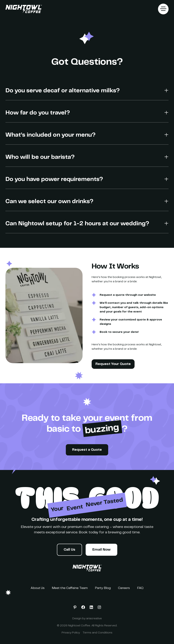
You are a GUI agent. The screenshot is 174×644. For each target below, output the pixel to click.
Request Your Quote (113, 364)
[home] (24, 9)
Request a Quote (87, 450)
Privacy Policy (71, 633)
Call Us (69, 550)
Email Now (101, 550)
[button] (163, 9)
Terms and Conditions (97, 633)
